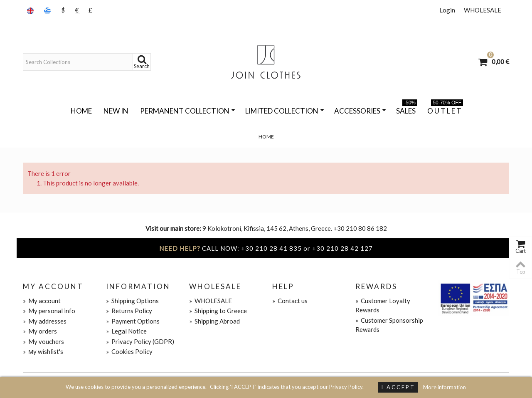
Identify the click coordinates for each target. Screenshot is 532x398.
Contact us (290, 301)
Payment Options (133, 321)
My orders (40, 331)
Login (447, 10)
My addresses (45, 321)
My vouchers (43, 341)
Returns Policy (129, 311)
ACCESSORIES (360, 111)
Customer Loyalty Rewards (383, 305)
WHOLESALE (483, 10)
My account (42, 301)
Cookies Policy (129, 351)
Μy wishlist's (43, 351)
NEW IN (116, 111)
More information (445, 387)
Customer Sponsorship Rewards (389, 325)
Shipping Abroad (214, 321)
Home (81, 111)
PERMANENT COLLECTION (188, 111)
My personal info (49, 311)
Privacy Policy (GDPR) (140, 341)
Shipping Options (132, 301)
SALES (407, 109)
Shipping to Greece (218, 311)
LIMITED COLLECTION (285, 111)
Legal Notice (126, 331)
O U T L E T (445, 109)
